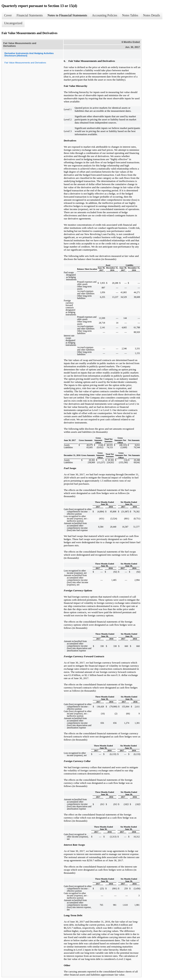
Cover (8, 15)
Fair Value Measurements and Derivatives (25, 63)
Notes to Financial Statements (67, 15)
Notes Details (152, 15)
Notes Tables (130, 15)
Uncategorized (13, 23)
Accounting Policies (105, 15)
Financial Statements (30, 15)
